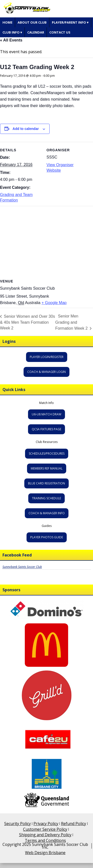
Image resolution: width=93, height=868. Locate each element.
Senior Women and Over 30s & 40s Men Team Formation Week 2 (28, 322)
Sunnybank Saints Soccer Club (22, 567)
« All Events (11, 40)
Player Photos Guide (47, 537)
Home (7, 22)
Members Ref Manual (47, 468)
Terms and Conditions (45, 840)
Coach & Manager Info (47, 513)
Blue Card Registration (46, 483)
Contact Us (60, 32)
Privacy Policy (46, 824)
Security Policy (17, 824)
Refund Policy (74, 824)
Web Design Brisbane (45, 853)
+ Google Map (54, 303)
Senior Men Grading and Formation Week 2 (72, 322)
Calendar (36, 32)
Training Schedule (46, 498)
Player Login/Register (47, 357)
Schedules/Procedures (47, 454)
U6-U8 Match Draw (46, 414)
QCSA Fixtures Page (46, 429)
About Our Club (32, 22)
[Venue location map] (46, 242)
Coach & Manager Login (46, 372)
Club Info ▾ (12, 32)
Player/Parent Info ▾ (70, 22)
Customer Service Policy (45, 829)
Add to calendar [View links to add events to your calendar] (26, 129)
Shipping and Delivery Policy (45, 835)
